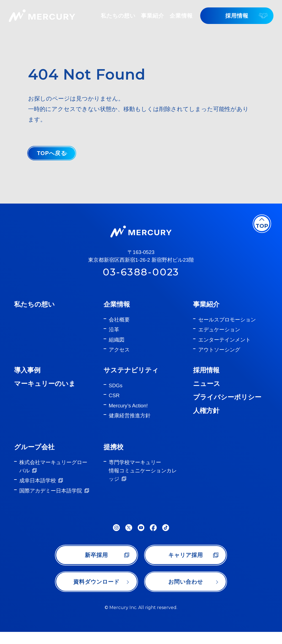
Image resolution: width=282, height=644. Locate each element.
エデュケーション (219, 336)
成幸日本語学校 (38, 487)
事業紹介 (206, 310)
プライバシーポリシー (227, 403)
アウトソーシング (219, 356)
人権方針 (206, 417)
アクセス (119, 356)
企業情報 (117, 310)
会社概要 (119, 325)
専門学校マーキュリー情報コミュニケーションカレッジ (143, 477)
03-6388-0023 (141, 278)
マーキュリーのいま (45, 390)
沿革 (114, 336)
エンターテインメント (224, 346)
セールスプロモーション (227, 325)
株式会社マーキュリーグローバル (53, 473)
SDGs (116, 391)
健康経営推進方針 (130, 422)
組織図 (117, 346)
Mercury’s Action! (128, 411)
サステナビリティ (131, 376)
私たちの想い (34, 310)
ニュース (207, 390)
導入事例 (27, 376)
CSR (114, 401)
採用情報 (206, 376)
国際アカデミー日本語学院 (51, 496)
